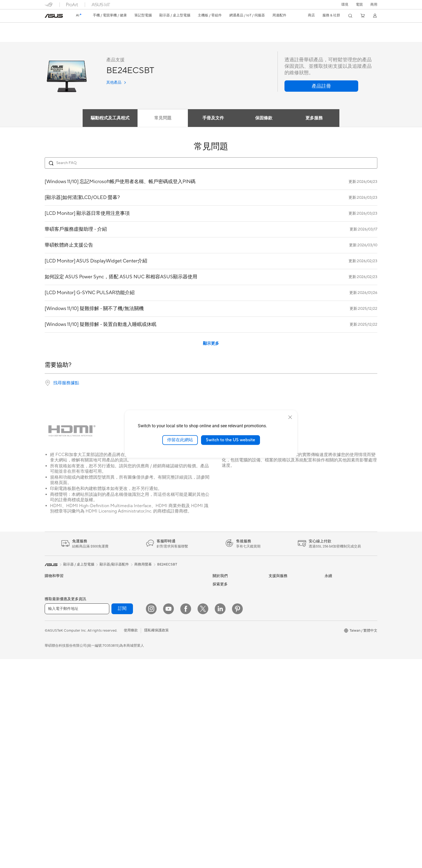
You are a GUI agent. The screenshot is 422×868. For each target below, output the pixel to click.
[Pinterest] (237, 818)
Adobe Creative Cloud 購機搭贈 (238, 752)
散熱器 (106, 636)
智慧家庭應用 (166, 628)
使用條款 (131, 839)
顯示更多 (211, 344)
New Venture (223, 685)
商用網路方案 (111, 730)
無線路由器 (109, 713)
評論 (91, 37)
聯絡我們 (276, 619)
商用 (48, 628)
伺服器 (161, 619)
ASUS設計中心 (224, 726)
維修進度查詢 (279, 585)
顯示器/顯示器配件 (59, 680)
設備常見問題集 (281, 679)
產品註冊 (276, 602)
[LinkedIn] (220, 818)
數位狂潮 (220, 761)
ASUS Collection (169, 730)
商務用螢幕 (143, 565)
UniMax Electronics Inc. (231, 669)
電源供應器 (109, 645)
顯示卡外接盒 (111, 671)
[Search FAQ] (211, 163)
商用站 (218, 735)
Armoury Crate (225, 785)
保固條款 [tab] (264, 118)
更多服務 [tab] (314, 118)
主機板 (106, 611)
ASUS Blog (221, 777)
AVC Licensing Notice (230, 769)
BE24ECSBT (60, 28)
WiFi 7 (105, 697)
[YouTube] (168, 818)
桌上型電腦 (53, 705)
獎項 (216, 602)
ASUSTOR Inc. (224, 645)
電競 (48, 654)
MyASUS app (279, 662)
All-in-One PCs (56, 697)
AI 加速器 (108, 680)
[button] (359, 5)
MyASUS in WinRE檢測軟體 (290, 670)
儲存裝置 (107, 662)
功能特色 (51, 37)
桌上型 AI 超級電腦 (171, 610)
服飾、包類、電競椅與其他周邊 (180, 680)
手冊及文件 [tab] (213, 118)
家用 (48, 620)
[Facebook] (186, 818)
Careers (219, 693)
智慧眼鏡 (107, 593)
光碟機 (106, 654)
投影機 (50, 689)
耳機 (159, 662)
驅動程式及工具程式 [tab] (110, 118)
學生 (48, 645)
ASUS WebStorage (228, 661)
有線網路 (163, 585)
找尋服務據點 (66, 383)
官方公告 (220, 593)
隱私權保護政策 (157, 839)
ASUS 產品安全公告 (284, 628)
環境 (345, 5)
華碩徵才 (220, 636)
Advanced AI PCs (226, 718)
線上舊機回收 (279, 653)
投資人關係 (221, 610)
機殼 (104, 628)
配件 (104, 585)
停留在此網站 (180, 440)
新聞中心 (220, 628)
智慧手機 (52, 593)
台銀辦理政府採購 (59, 663)
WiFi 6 (105, 705)
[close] (290, 417)
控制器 (161, 714)
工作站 (50, 731)
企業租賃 (276, 645)
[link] (54, 16)
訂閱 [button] (122, 817)
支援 (106, 37)
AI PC (217, 710)
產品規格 (73, 37)
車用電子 (220, 744)
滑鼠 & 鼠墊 (165, 654)
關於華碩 (220, 585)
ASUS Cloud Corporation (233, 653)
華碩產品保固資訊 (283, 610)
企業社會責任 (223, 619)
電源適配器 (165, 697)
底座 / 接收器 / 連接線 (173, 705)
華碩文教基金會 (225, 677)
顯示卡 (106, 619)
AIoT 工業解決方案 (170, 602)
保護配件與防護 (168, 688)
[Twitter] (203, 818)
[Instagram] (151, 818)
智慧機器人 (165, 593)
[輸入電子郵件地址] (77, 818)
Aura (216, 793)
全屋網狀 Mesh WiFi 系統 (120, 722)
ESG (328, 584)
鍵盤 (159, 645)
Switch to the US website (231, 440)
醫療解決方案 (55, 602)
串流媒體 (163, 671)
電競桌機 (52, 714)
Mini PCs (52, 722)
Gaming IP (164, 722)
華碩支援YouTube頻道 (286, 636)
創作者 (50, 637)
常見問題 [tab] (163, 118)
